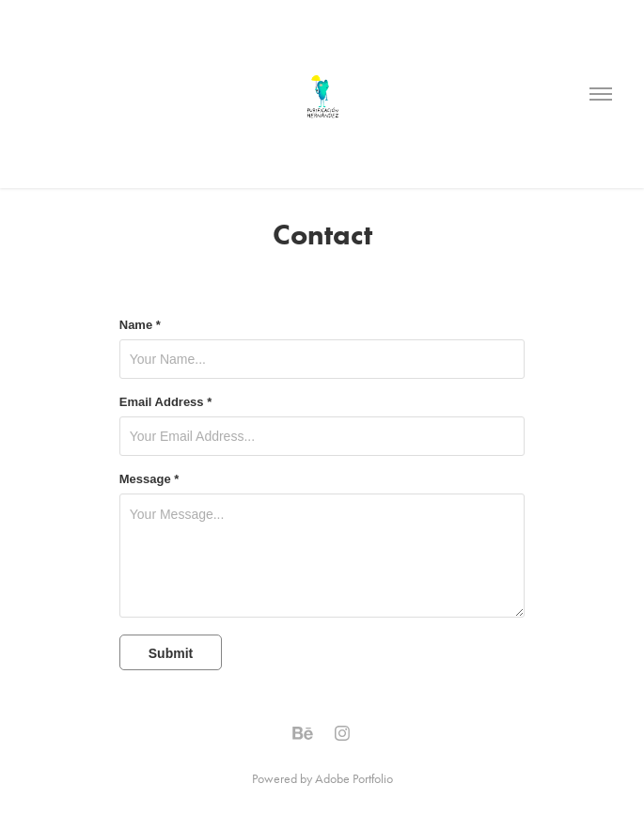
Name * (140, 325)
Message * (149, 479)
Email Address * (166, 402)
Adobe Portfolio (354, 779)
